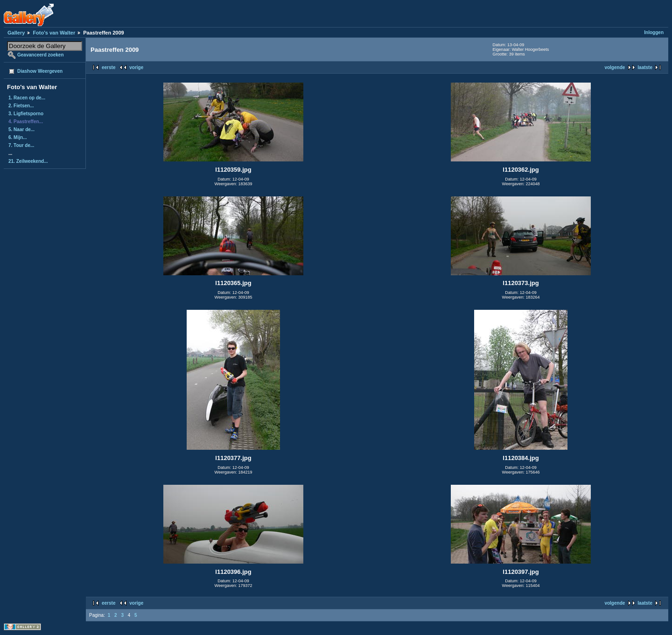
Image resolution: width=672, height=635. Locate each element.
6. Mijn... (17, 137)
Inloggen (654, 32)
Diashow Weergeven (40, 71)
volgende (615, 67)
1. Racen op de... (27, 98)
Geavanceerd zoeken (41, 55)
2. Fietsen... (21, 106)
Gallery (16, 33)
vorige (136, 67)
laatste (645, 67)
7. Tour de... (21, 145)
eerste (108, 67)
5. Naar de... (21, 129)
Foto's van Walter (54, 33)
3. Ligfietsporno (26, 114)
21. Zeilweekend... (28, 161)
